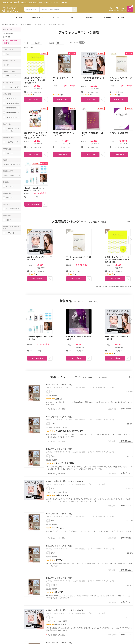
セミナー (121, 18)
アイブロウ (55, 18)
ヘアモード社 (100, 484)
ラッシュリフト (38, 18)
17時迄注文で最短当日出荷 (29, 2)
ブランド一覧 (107, 18)
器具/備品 (89, 18)
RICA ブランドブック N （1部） (60, 384)
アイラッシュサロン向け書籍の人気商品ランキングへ (114, 286)
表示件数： (52, 43)
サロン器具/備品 (26, 25)
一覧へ (130, 222)
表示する (7, 65)
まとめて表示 (74, 42)
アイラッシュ (20, 18)
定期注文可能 (9, 175)
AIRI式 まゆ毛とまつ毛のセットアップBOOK (65, 481)
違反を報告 (112, 409)
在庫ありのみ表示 (11, 164)
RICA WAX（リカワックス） (105, 387)
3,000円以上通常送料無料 (10, 2)
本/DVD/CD (39, 25)
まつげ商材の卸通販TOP (9, 25)
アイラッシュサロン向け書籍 (10, 42)
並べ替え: (27, 43)
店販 (72, 18)
